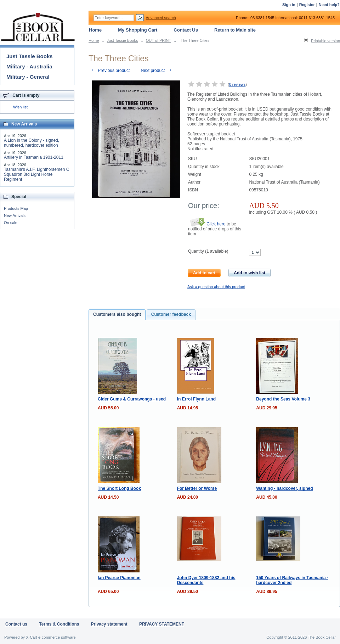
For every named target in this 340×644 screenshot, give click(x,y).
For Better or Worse (197, 488)
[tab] (117, 315)
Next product (156, 71)
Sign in (289, 5)
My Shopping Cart (138, 30)
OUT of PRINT (158, 40)
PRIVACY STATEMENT (162, 624)
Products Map (16, 208)
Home (94, 40)
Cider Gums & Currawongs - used (132, 399)
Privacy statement (109, 624)
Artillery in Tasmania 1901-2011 (34, 157)
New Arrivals (15, 215)
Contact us (16, 624)
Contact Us (186, 30)
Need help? (329, 5)
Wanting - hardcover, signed (284, 488)
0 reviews (237, 84)
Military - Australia (29, 66)
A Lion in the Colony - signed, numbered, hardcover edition (32, 143)
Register (307, 5)
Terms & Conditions (59, 624)
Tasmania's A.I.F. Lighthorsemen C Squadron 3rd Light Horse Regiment (36, 174)
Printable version (325, 41)
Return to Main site (235, 30)
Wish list (20, 107)
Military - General (28, 77)
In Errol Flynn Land (196, 399)
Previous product (110, 71)
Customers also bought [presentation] (117, 314)
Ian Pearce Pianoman (119, 578)
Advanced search (161, 18)
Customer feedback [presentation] (171, 314)
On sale (11, 223)
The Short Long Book (119, 488)
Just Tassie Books (123, 40)
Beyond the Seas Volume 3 (283, 399)
